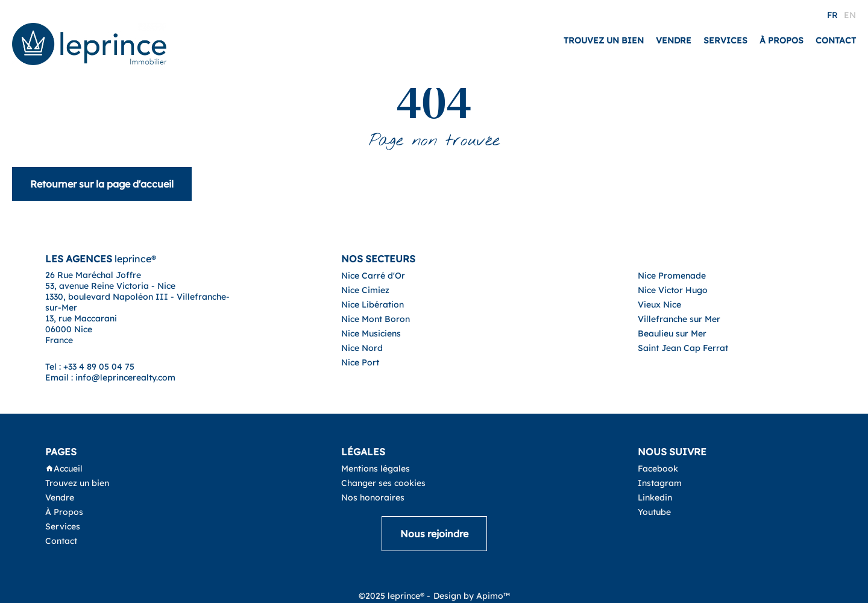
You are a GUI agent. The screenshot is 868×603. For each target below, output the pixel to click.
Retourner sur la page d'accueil (102, 184)
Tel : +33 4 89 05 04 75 (90, 367)
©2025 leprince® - (395, 596)
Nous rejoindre (434, 534)
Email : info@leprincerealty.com (110, 377)
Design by (472, 596)
